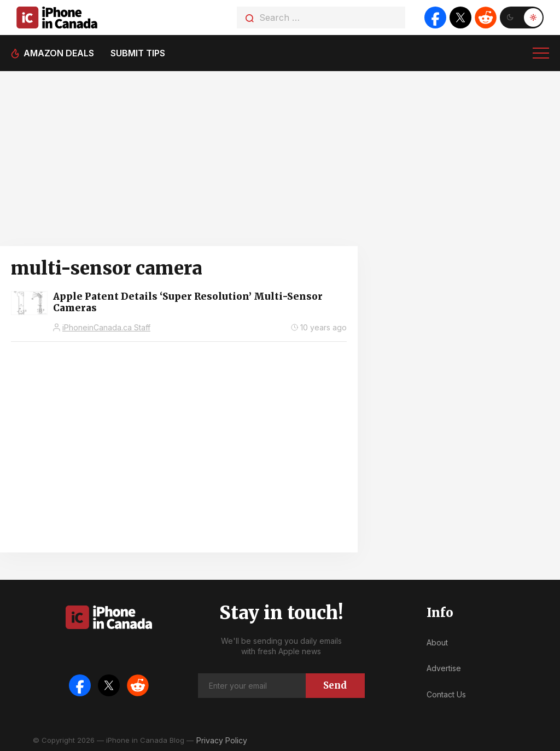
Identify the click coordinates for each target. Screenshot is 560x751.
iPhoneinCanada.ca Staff (106, 327)
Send (335, 685)
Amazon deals (59, 53)
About (437, 642)
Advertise (444, 668)
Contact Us (446, 694)
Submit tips (138, 53)
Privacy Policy (222, 740)
